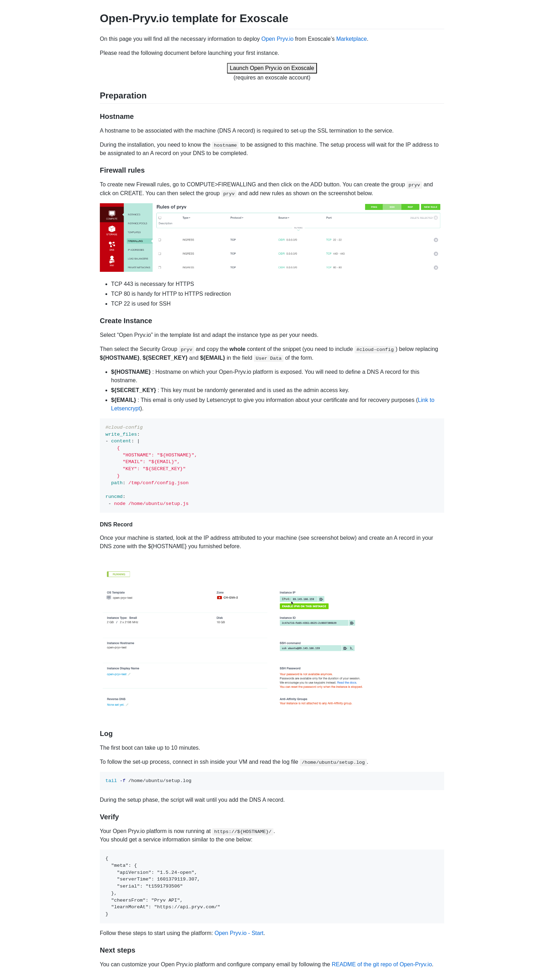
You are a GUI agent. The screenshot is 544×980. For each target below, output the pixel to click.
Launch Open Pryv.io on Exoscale (272, 68)
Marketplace (352, 39)
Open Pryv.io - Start (239, 933)
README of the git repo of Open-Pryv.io (382, 964)
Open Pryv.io (277, 39)
